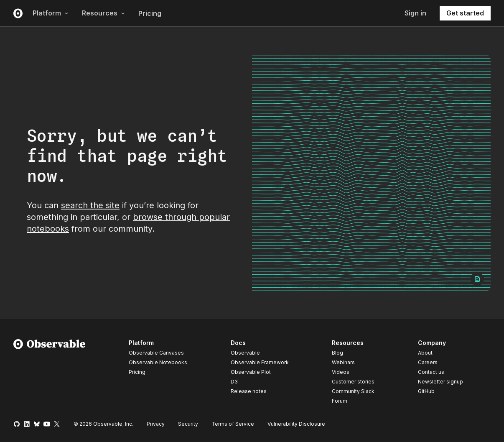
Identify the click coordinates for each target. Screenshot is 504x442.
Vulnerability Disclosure (296, 424)
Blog (337, 353)
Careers (428, 362)
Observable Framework (260, 362)
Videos (341, 372)
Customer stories (353, 382)
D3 (234, 382)
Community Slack (353, 391)
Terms (233, 424)
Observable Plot (251, 372)
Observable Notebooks (158, 362)
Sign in (415, 13)
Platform (51, 13)
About (425, 353)
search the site (90, 205)
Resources (103, 13)
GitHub (426, 391)
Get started (465, 13)
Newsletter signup (440, 382)
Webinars (343, 362)
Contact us (431, 372)
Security (188, 424)
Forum (340, 401)
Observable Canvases (156, 353)
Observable (245, 353)
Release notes (249, 391)
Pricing (150, 13)
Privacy (156, 424)
